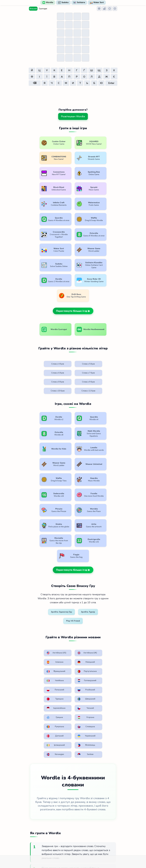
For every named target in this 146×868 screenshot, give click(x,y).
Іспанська (83, 497)
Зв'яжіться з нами (101, 843)
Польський (41, 524)
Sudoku (63, 2)
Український (105, 548)
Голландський (105, 511)
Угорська (105, 535)
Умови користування (47, 843)
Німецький (104, 497)
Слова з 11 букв (105, 304)
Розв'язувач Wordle (73, 116)
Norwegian (83, 561)
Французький (41, 511)
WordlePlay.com (77, 836)
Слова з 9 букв (62, 304)
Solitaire (79, 2)
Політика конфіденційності (74, 843)
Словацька (62, 548)
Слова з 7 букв (105, 292)
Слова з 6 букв (84, 292)
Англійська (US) (41, 498)
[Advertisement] (73, 94)
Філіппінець (62, 561)
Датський (83, 548)
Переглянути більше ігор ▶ (73, 237)
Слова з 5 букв (62, 292)
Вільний (33, 9)
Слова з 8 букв (41, 304)
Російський (62, 524)
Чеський (62, 535)
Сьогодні (43, 9)
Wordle (48, 2)
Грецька (83, 535)
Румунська (40, 548)
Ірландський (41, 561)
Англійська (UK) (62, 498)
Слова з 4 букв (41, 292)
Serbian (105, 559)
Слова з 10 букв (84, 304)
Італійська (83, 511)
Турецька (83, 524)
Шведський (105, 524)
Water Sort (97, 2)
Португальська (63, 511)
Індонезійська (41, 536)
